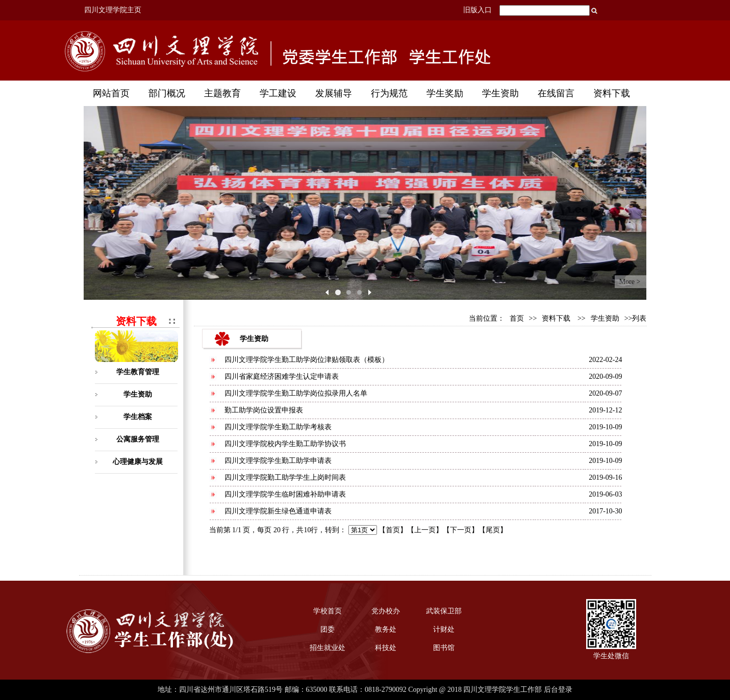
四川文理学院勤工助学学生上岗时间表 (285, 477)
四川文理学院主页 (113, 10)
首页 (517, 318)
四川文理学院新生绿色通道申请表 (278, 511)
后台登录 (558, 690)
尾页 (493, 530)
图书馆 (444, 648)
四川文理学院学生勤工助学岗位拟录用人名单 (296, 393)
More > (630, 282)
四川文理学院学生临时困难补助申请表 (285, 494)
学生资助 (138, 394)
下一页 (461, 530)
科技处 (386, 648)
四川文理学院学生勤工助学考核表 (278, 427)
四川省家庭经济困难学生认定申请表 (282, 377)
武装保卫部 (444, 611)
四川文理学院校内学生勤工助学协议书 (285, 444)
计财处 (444, 629)
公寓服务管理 (138, 439)
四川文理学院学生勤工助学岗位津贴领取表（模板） (307, 360)
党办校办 (386, 611)
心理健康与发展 (138, 462)
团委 (328, 629)
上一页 (425, 530)
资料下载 (556, 318)
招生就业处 (328, 648)
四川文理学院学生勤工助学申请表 (278, 461)
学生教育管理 (138, 372)
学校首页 (328, 611)
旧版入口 (477, 10)
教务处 (386, 629)
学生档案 (138, 417)
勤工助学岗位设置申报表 (264, 410)
